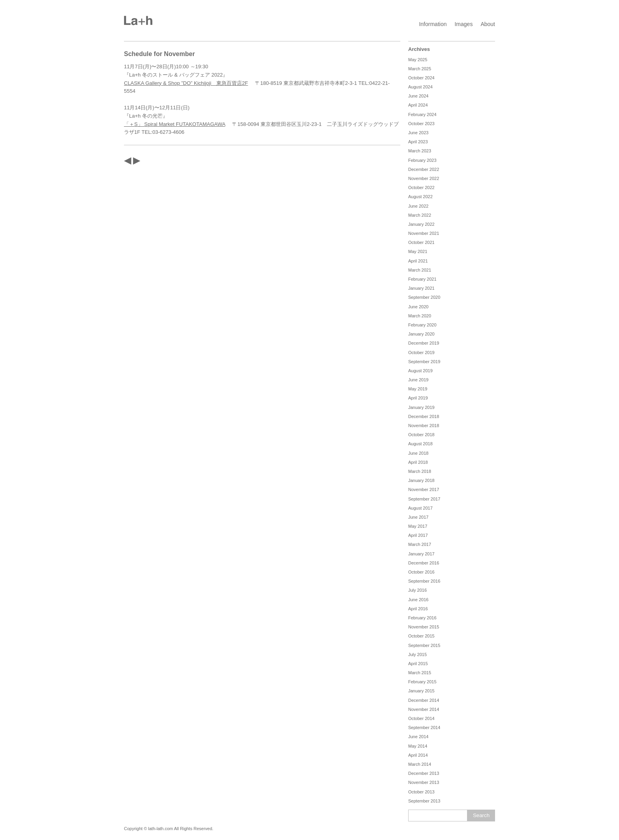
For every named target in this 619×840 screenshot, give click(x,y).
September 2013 (424, 801)
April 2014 (418, 755)
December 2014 (424, 700)
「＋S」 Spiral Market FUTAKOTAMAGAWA (174, 124)
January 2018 (421, 480)
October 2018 (421, 435)
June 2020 (418, 307)
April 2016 (418, 609)
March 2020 (420, 316)
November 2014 (424, 709)
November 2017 (424, 489)
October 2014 (421, 718)
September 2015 (424, 645)
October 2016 (421, 572)
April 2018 (418, 462)
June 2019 (418, 380)
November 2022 (424, 178)
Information (433, 24)
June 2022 (418, 206)
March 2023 (420, 151)
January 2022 (421, 224)
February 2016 (422, 618)
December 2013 (424, 773)
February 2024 (422, 114)
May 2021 (418, 251)
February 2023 (422, 160)
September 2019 (424, 362)
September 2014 (424, 727)
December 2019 (424, 343)
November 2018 (424, 426)
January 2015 (421, 691)
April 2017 (418, 535)
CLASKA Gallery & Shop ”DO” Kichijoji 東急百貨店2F (186, 83)
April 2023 (418, 142)
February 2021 (422, 279)
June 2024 (418, 96)
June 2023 (418, 133)
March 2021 (420, 270)
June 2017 (418, 517)
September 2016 (424, 581)
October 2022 (421, 187)
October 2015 (421, 636)
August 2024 (420, 87)
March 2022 (420, 215)
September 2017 (424, 499)
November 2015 (424, 627)
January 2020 (421, 334)
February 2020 (422, 325)
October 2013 (421, 792)
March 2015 (420, 673)
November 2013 (424, 782)
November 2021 (424, 233)
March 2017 (420, 544)
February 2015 (422, 682)
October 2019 (421, 352)
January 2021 (421, 288)
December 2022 (424, 169)
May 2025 (418, 60)
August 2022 (420, 197)
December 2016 (424, 563)
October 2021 (421, 242)
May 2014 (418, 746)
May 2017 (418, 526)
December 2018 (424, 416)
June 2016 (418, 600)
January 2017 (421, 554)
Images (463, 24)
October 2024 (421, 78)
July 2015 (417, 654)
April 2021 (418, 261)
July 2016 (417, 590)
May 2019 (418, 389)
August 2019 (420, 371)
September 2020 (424, 297)
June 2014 (418, 737)
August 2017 (420, 508)
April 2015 (418, 664)
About (488, 24)
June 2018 (418, 453)
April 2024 (418, 105)
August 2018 (420, 444)
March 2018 (420, 471)
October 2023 (421, 124)
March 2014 (420, 764)
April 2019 (418, 398)
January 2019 (421, 407)
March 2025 (420, 69)
